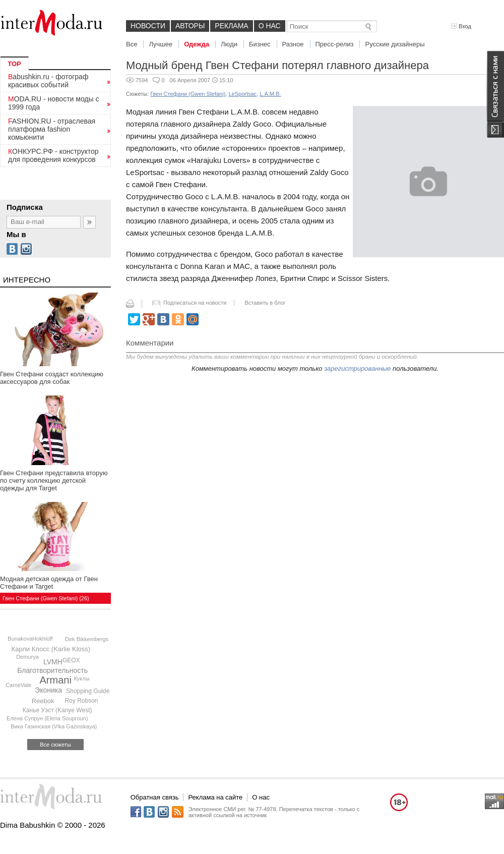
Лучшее (161, 44)
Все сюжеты (55, 745)
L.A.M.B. (270, 94)
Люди (229, 44)
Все (132, 44)
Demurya (27, 657)
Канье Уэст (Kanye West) (57, 710)
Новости (148, 26)
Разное (293, 44)
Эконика (48, 690)
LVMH (53, 662)
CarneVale (18, 685)
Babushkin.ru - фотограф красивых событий (48, 81)
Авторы (190, 26)
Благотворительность (52, 670)
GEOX (71, 660)
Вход (461, 26)
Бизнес (260, 44)
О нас (270, 26)
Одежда (197, 44)
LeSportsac (242, 94)
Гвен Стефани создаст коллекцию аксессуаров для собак (52, 378)
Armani (56, 680)
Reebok (43, 701)
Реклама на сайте (215, 797)
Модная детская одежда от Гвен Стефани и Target (49, 583)
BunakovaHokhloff (30, 639)
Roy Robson (81, 701)
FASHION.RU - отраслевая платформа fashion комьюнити (52, 129)
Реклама (231, 26)
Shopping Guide (88, 691)
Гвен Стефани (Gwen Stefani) (188, 94)
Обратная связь (155, 797)
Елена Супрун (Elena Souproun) (47, 718)
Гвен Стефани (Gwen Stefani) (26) (46, 598)
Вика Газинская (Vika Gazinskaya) (54, 726)
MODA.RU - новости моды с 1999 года (54, 103)
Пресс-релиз (335, 44)
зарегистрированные (357, 368)
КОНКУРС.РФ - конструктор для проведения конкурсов (53, 155)
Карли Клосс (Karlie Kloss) (51, 649)
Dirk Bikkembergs (87, 639)
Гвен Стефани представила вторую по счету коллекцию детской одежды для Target (54, 480)
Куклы (81, 678)
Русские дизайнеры (395, 44)
